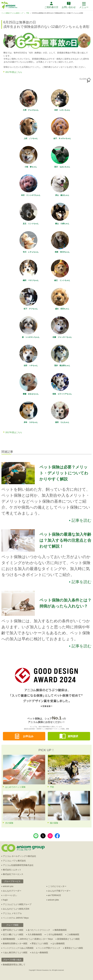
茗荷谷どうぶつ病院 (74, 948)
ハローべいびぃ (10, 895)
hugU (5, 900)
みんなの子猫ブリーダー (59, 891)
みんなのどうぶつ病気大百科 (16, 909)
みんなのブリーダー (12, 891)
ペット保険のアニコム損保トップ (12, 13)
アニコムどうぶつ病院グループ (17, 904)
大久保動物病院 (35, 934)
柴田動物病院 (9, 939)
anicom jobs (53, 900)
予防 (28, 13)
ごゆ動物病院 (73, 934)
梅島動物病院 (61, 930)
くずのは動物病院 (54, 934)
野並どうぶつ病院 (40, 943)
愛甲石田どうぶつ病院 (13, 930)
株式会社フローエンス (13, 874)
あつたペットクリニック (39, 930)
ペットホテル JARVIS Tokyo (16, 918)
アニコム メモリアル (12, 913)
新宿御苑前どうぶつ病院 (68, 939)
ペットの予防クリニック (49, 948)
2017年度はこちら (14, 72)
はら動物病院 (59, 943)
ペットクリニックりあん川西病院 (18, 948)
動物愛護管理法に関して (14, 965)
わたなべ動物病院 (40, 952)
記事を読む (82, 520)
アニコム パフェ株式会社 (14, 861)
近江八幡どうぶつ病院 (13, 934)
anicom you (8, 886)
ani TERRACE (55, 895)
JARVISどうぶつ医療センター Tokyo (36, 939)
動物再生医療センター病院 (15, 943)
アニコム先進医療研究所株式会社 (18, 865)
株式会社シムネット (12, 870)
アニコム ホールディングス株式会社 (20, 856)
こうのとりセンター (57, 886)
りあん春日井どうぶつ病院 (15, 952)
